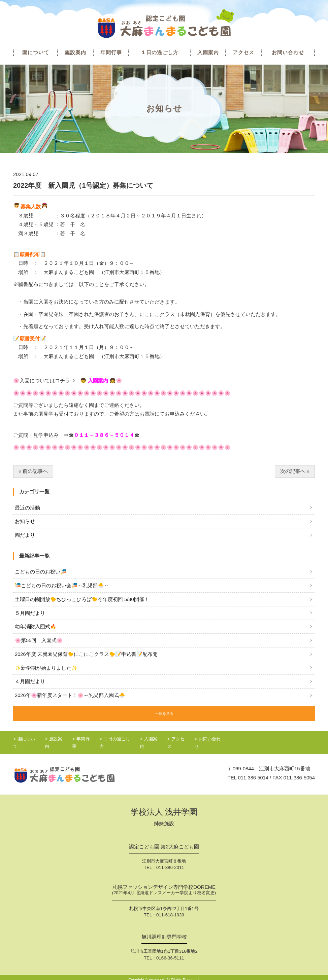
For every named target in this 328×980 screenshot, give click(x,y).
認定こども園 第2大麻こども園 (164, 842)
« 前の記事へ (33, 471)
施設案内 (75, 52)
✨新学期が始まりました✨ (46, 670)
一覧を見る (164, 715)
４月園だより (30, 684)
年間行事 (111, 52)
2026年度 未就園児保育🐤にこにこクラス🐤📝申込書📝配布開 (87, 656)
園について (36, 52)
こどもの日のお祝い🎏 (41, 573)
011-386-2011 (170, 863)
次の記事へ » (295, 471)
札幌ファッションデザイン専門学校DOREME (164, 886)
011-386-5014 (252, 773)
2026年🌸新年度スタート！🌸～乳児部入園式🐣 (70, 697)
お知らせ (25, 522)
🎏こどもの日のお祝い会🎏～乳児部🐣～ (62, 586)
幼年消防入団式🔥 (36, 628)
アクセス (243, 52)
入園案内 (208, 52)
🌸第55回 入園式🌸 (39, 642)
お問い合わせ (288, 52)
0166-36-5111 (170, 953)
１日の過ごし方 (160, 52)
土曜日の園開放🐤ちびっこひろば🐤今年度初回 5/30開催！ (82, 600)
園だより (25, 536)
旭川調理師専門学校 (164, 933)
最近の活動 (27, 508)
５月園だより (30, 614)
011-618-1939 (170, 911)
